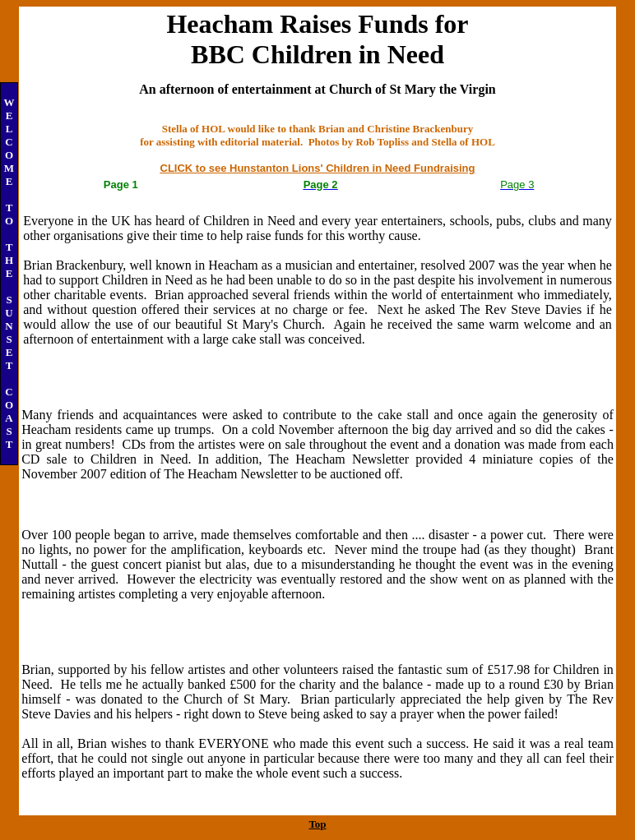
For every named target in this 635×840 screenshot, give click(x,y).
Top (317, 824)
